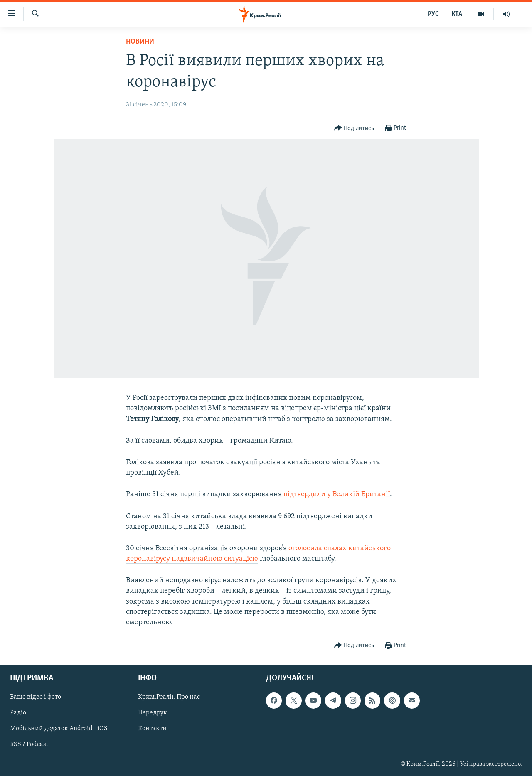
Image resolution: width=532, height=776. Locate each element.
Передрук (153, 713)
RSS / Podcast (29, 745)
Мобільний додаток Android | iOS (59, 729)
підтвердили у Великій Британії (337, 494)
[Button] (354, 128)
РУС (433, 14)
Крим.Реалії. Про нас (169, 697)
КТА (457, 14)
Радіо (18, 713)
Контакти (152, 729)
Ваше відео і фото (36, 697)
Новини (140, 42)
